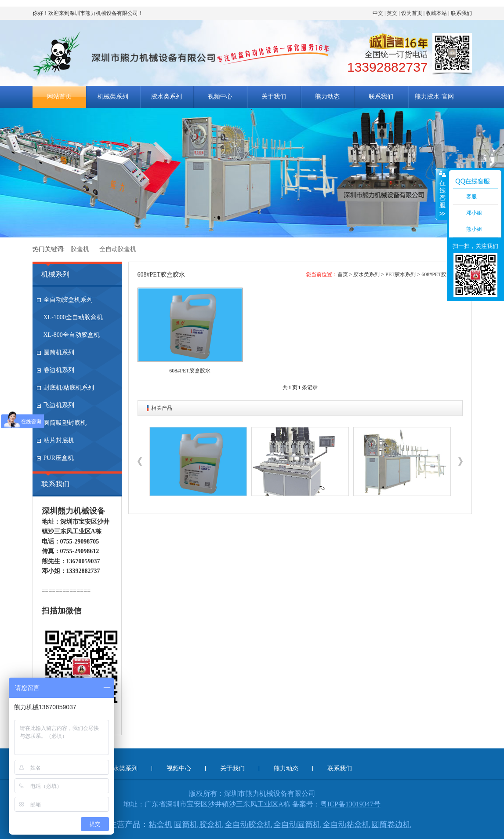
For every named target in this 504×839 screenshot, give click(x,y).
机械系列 (55, 274)
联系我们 (461, 13)
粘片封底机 (59, 440)
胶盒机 (80, 249)
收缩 (442, 194)
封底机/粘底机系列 (69, 388)
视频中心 (220, 97)
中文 (378, 13)
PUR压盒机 (59, 458)
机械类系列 (113, 97)
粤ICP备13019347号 (350, 804)
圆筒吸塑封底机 (65, 423)
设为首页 (412, 13)
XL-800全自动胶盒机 (72, 335)
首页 (343, 274)
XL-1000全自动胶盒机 (73, 317)
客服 (471, 197)
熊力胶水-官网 (434, 97)
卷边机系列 (59, 370)
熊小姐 (474, 229)
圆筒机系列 (59, 352)
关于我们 (274, 97)
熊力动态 (327, 97)
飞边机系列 (59, 405)
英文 (392, 13)
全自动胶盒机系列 (68, 300)
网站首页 (59, 97)
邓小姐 (474, 213)
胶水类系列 (167, 97)
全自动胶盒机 (118, 249)
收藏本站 (436, 13)
